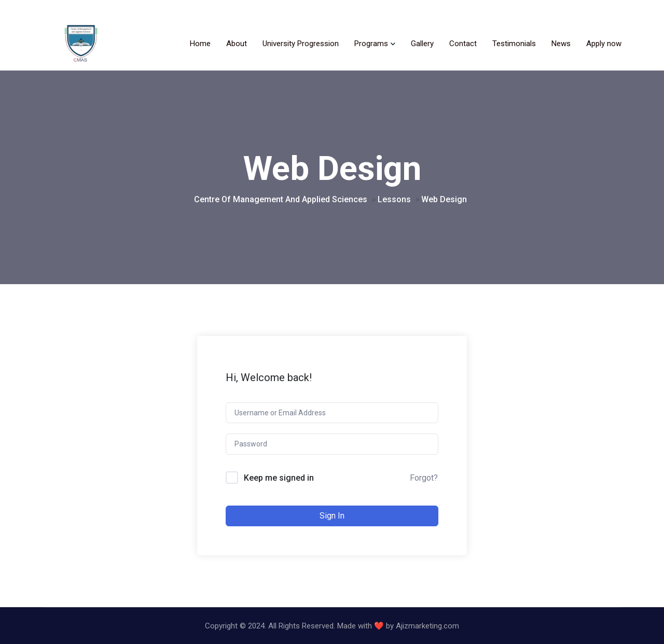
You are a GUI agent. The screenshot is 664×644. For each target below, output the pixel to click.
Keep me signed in (279, 478)
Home (200, 44)
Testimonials (514, 44)
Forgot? (424, 478)
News (561, 44)
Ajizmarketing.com (427, 626)
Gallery (422, 44)
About (237, 44)
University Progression (301, 44)
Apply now (604, 44)
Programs (371, 44)
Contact (463, 44)
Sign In (332, 516)
